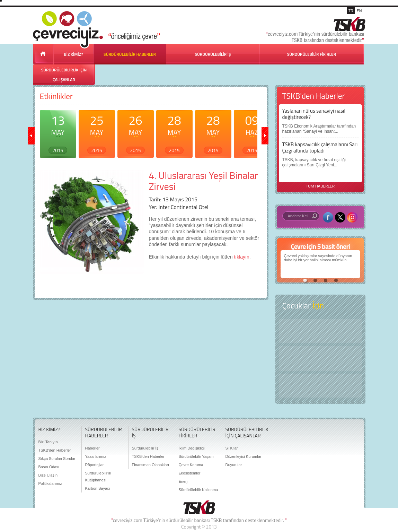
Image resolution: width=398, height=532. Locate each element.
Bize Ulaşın (48, 475)
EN (359, 11)
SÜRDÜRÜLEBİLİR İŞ (213, 54)
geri (31, 136)
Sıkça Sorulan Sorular (57, 459)
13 (58, 132)
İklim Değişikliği (192, 448)
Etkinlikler (56, 96)
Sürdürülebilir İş (145, 448)
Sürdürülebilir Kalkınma (198, 490)
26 (136, 132)
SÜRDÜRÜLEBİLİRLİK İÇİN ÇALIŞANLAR (64, 75)
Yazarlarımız (96, 456)
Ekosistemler (190, 473)
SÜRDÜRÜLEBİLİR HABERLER (130, 54)
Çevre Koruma (191, 465)
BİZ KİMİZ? (74, 54)
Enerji (184, 481)
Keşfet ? (320, 331)
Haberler (92, 448)
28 (174, 132)
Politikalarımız (50, 483)
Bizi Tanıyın (48, 442)
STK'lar (232, 448)
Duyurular (234, 465)
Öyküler (320, 358)
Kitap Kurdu (320, 386)
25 (97, 132)
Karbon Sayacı (98, 488)
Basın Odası (49, 467)
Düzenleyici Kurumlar (244, 456)
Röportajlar (95, 465)
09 (252, 132)
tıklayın (241, 257)
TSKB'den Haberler (55, 450)
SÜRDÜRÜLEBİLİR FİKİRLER (312, 54)
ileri (265, 136)
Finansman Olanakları (151, 465)
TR (351, 11)
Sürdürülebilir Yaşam (196, 456)
